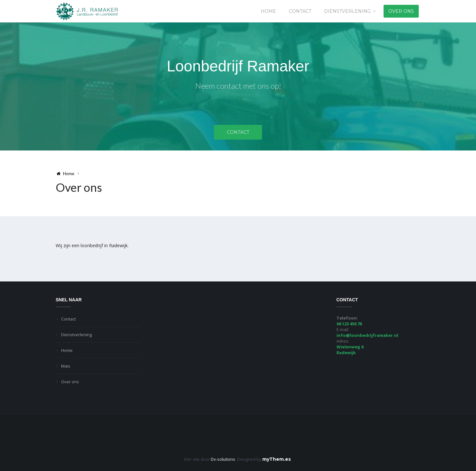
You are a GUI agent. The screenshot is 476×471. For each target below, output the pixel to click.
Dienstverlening (347, 11)
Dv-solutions (223, 459)
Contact (300, 11)
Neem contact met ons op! (238, 86)
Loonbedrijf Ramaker (238, 66)
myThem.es (277, 459)
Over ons (401, 11)
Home (268, 11)
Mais (66, 366)
